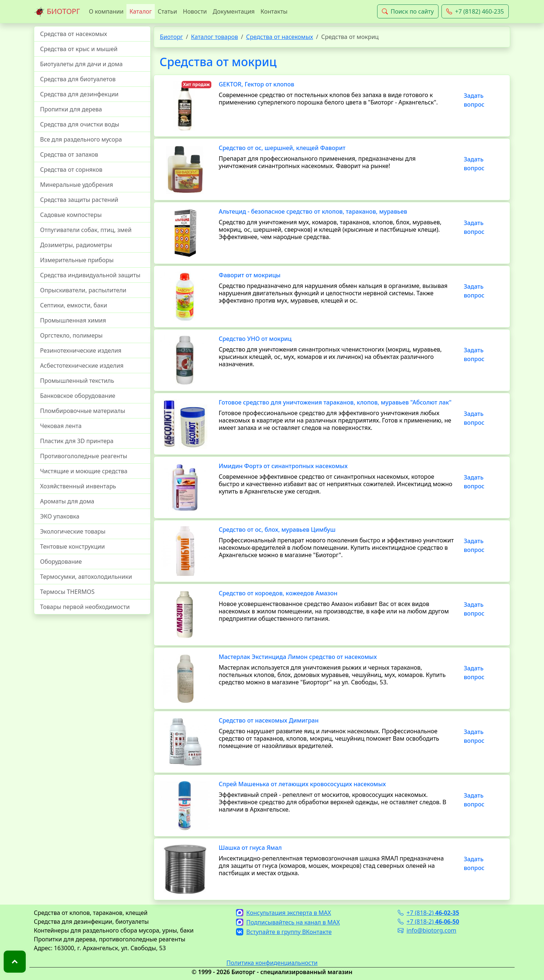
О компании (106, 11)
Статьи (167, 11)
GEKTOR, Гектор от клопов (256, 84)
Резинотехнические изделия (81, 350)
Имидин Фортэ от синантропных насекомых (283, 466)
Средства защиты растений (79, 200)
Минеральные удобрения (76, 185)
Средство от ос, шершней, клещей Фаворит (282, 148)
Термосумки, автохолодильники (86, 577)
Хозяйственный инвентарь (78, 486)
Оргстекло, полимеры (71, 335)
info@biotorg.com (427, 930)
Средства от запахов (69, 154)
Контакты (274, 11)
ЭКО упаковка (60, 516)
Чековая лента (61, 426)
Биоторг (171, 37)
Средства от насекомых (74, 34)
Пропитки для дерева (71, 109)
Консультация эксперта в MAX (284, 913)
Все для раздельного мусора (81, 139)
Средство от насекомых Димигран (269, 720)
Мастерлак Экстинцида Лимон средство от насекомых (298, 657)
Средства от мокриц (218, 62)
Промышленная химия (73, 320)
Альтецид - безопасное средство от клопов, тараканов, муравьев (313, 211)
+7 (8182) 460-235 (475, 11)
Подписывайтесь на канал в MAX (288, 922)
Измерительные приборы (77, 260)
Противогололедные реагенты (84, 456)
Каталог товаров (215, 37)
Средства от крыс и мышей (79, 49)
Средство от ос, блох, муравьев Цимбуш (277, 530)
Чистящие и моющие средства (84, 471)
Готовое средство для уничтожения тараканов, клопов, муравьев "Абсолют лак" (335, 402)
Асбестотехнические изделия (82, 366)
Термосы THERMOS (67, 592)
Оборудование (61, 562)
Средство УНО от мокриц (255, 339)
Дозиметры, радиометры (76, 245)
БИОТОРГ (57, 12)
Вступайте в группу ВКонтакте (284, 932)
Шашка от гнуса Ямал (250, 848)
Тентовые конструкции (72, 546)
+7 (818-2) (428, 913)
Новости (195, 11)
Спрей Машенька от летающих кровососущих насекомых (302, 784)
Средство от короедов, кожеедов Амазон (278, 593)
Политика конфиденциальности (272, 963)
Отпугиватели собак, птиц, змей (86, 230)
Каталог (141, 11)
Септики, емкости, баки (74, 305)
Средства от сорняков (71, 170)
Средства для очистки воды (80, 124)
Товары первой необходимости (85, 607)
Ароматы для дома (67, 501)
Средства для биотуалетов (78, 79)
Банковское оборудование (78, 396)
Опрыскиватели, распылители (83, 290)
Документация (234, 11)
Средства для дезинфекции (79, 94)
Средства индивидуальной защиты (90, 275)
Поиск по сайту (408, 11)
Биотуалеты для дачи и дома (81, 64)
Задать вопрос (474, 100)
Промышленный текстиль (77, 381)
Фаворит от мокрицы (250, 275)
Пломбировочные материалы (83, 411)
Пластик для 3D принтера (77, 441)
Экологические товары (73, 531)
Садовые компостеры (71, 215)
